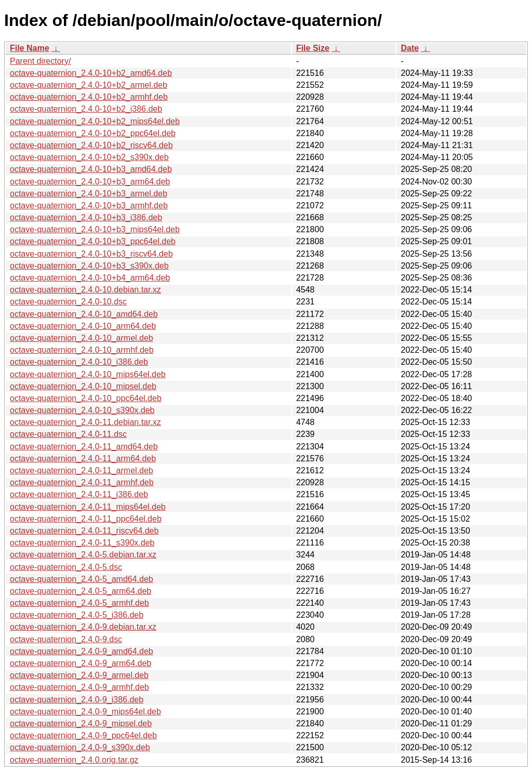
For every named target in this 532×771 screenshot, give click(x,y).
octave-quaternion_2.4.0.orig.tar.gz (74, 760)
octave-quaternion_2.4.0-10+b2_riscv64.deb (91, 145)
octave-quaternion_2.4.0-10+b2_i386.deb (86, 109)
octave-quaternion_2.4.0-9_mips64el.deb (85, 712)
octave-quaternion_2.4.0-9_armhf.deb (79, 687)
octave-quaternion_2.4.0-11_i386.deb (79, 494)
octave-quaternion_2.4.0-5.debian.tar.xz (83, 555)
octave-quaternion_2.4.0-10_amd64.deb (84, 314)
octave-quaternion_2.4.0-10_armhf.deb (82, 350)
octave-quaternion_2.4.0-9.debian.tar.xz (83, 627)
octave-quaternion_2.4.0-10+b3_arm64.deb (90, 182)
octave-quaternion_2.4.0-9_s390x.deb (80, 747)
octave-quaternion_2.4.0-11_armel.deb (82, 470)
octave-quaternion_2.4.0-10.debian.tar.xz (85, 290)
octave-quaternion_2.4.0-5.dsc (66, 567)
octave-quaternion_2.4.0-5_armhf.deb (79, 603)
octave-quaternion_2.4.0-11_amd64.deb (84, 447)
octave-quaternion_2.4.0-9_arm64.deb (81, 663)
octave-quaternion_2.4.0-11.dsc (68, 434)
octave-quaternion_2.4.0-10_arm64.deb (83, 326)
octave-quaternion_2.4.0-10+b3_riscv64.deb (91, 254)
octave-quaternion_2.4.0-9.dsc (66, 639)
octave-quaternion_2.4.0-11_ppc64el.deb (86, 519)
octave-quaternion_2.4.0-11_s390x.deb (82, 543)
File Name (30, 48)
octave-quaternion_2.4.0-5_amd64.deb (82, 579)
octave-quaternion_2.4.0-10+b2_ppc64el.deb (93, 133)
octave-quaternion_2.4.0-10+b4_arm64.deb (90, 278)
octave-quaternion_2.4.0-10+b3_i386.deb (86, 217)
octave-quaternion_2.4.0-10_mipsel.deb (83, 386)
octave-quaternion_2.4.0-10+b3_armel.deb (89, 194)
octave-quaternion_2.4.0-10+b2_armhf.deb (89, 97)
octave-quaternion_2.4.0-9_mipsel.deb (81, 723)
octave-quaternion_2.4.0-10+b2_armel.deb (89, 85)
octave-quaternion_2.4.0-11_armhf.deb (82, 482)
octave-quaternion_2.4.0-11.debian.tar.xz (85, 422)
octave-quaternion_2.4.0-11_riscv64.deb (84, 531)
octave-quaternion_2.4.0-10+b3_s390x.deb (89, 266)
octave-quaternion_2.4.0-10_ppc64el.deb (86, 398)
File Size (313, 48)
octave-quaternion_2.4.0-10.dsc (68, 302)
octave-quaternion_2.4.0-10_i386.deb (79, 362)
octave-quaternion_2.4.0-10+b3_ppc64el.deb (93, 241)
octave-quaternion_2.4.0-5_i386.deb (77, 615)
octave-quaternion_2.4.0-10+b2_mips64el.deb (95, 121)
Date (410, 48)
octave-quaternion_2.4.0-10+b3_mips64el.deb (95, 229)
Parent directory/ (40, 61)
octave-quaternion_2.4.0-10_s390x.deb (82, 410)
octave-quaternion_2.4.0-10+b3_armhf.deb (89, 205)
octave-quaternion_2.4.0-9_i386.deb (77, 700)
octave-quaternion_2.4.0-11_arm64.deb (83, 458)
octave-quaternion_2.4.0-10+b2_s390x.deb (89, 157)
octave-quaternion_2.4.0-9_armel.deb (79, 675)
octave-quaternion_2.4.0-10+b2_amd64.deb (91, 73)
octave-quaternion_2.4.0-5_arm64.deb (81, 591)
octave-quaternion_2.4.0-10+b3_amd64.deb (91, 169)
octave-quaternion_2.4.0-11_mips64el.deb (88, 507)
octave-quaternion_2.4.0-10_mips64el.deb (88, 374)
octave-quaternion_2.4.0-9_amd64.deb (82, 651)
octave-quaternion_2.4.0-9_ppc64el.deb (83, 735)
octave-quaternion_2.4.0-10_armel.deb (82, 338)
